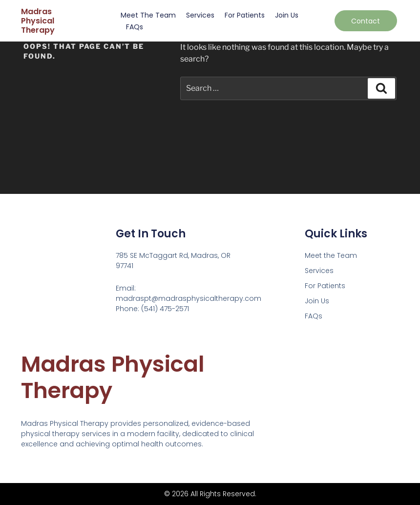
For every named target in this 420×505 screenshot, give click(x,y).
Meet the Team (148, 15)
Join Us (287, 15)
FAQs (135, 27)
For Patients (245, 15)
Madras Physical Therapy (38, 21)
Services (200, 15)
